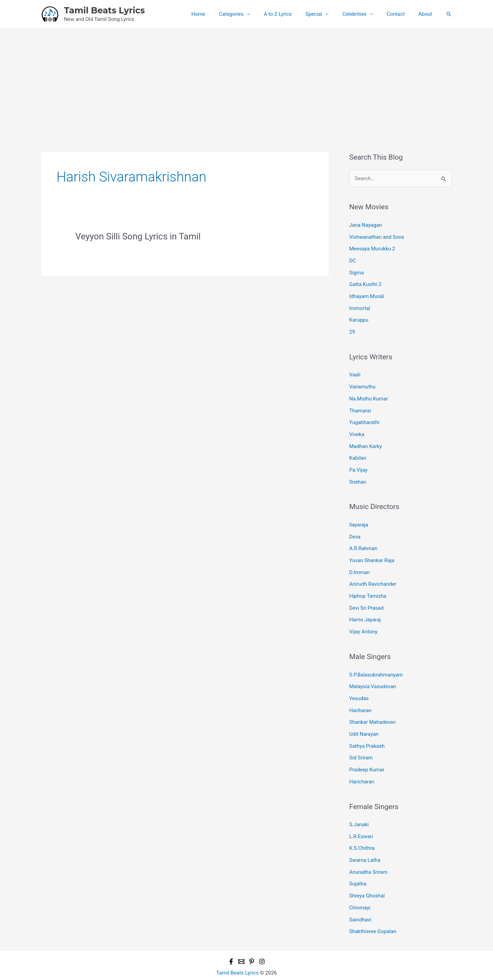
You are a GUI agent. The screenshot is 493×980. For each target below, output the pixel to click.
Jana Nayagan (365, 225)
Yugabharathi (364, 418)
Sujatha (358, 869)
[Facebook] (231, 945)
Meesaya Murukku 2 (372, 248)
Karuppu (359, 317)
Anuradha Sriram (368, 858)
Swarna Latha (365, 846)
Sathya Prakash (367, 734)
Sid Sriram (361, 746)
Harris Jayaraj (365, 611)
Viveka (357, 429)
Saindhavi (360, 904)
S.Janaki (359, 811)
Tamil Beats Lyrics (104, 10)
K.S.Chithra (362, 835)
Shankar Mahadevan (372, 711)
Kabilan (358, 452)
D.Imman (359, 565)
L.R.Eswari (361, 823)
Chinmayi (360, 893)
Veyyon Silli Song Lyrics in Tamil (138, 236)
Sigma (356, 271)
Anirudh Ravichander (373, 576)
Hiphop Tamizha (368, 587)
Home (220, 14)
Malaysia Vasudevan (373, 677)
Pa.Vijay (358, 464)
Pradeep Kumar (367, 757)
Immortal (360, 306)
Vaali (355, 372)
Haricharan (362, 769)
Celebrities (363, 14)
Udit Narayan (364, 723)
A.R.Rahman (363, 541)
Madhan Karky (366, 441)
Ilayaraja (359, 518)
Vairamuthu (362, 383)
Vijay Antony (363, 622)
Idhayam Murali (367, 294)
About (427, 14)
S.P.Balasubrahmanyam (376, 665)
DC (353, 260)
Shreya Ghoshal (367, 881)
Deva (355, 530)
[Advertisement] (246, 80)
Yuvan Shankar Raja (372, 553)
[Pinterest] (252, 945)
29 (352, 329)
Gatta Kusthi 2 (365, 283)
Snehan (358, 475)
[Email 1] (241, 945)
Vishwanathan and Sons (377, 236)
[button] (449, 14)
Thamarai (360, 406)
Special (326, 14)
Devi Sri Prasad (366, 599)
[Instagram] (262, 945)
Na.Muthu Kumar (369, 395)
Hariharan (360, 699)
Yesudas (359, 688)
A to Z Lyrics (293, 14)
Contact (401, 14)
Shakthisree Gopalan (373, 916)
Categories (250, 14)
